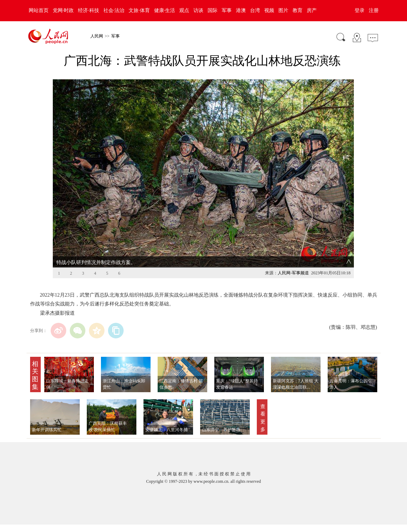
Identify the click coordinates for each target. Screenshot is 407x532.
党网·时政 (63, 10)
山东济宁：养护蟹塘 (221, 430)
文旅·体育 (139, 10)
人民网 (97, 36)
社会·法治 (114, 10)
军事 (227, 10)
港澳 (241, 10)
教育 (298, 10)
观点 (184, 10)
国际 (213, 10)
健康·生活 (165, 10)
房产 (312, 10)
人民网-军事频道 (293, 273)
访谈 (198, 10)
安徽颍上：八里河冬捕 (166, 430)
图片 (283, 10)
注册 (374, 10)
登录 (360, 10)
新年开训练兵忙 (47, 430)
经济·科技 (89, 10)
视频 (269, 10)
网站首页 (39, 10)
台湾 (255, 10)
